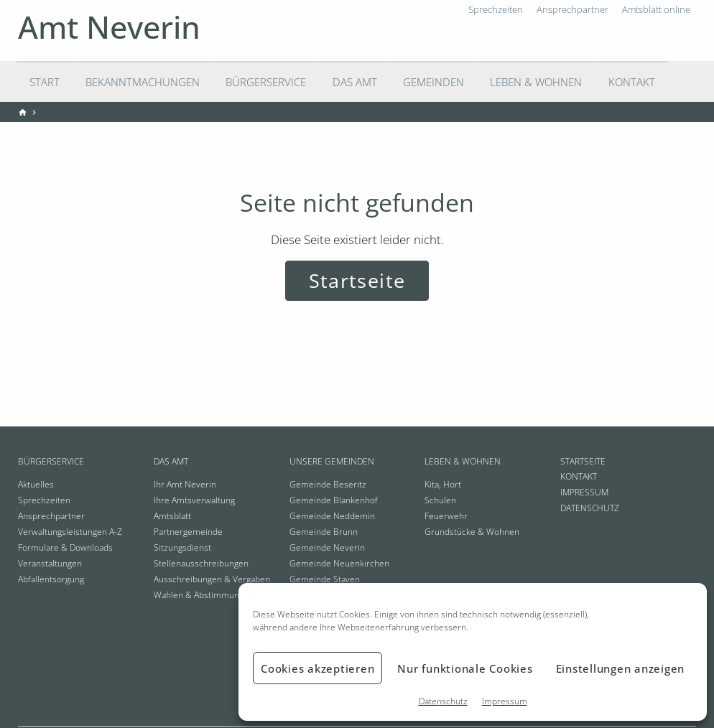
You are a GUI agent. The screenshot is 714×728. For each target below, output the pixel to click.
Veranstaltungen (50, 563)
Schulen (440, 500)
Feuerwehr (446, 516)
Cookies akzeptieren (317, 668)
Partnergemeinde (188, 532)
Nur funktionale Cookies (465, 668)
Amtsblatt (172, 516)
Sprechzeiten (44, 500)
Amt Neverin (109, 27)
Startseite (357, 280)
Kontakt (632, 82)
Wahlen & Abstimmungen (204, 595)
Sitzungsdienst (182, 547)
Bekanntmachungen (143, 82)
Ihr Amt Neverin (185, 484)
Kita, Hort (443, 484)
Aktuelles (36, 484)
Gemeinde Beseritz (328, 484)
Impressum (505, 701)
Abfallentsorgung (51, 579)
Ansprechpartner (51, 516)
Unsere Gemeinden (332, 461)
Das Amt (355, 82)
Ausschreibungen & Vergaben (212, 579)
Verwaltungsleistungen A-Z (70, 532)
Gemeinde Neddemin (332, 516)
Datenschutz (443, 701)
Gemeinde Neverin (327, 547)
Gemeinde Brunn (324, 532)
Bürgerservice (266, 82)
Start (45, 82)
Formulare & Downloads (65, 547)
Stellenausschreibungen (201, 563)
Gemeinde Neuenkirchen (339, 563)
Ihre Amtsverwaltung (194, 500)
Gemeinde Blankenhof (334, 500)
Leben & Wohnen (536, 82)
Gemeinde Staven (325, 579)
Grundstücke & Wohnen (472, 532)
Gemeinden (433, 82)
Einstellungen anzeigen (621, 668)
